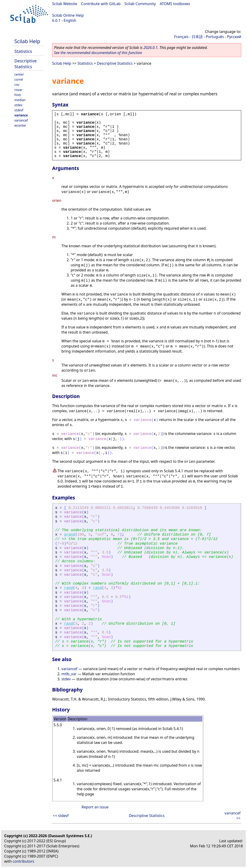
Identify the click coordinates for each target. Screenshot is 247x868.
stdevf (19, 110)
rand (68, 588)
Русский (234, 37)
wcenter (20, 125)
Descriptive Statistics (25, 64)
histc (18, 95)
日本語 (197, 37)
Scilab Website (65, 4)
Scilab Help (27, 41)
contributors (24, 861)
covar (18, 90)
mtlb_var (69, 674)
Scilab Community (140, 4)
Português (215, 37)
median (20, 100)
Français (181, 37)
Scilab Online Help (68, 15)
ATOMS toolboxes (175, 4)
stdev (18, 105)
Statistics (23, 51)
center (19, 74)
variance (21, 115)
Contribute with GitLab (101, 4)
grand (70, 535)
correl (19, 79)
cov (17, 85)
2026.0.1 (150, 48)
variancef (21, 120)
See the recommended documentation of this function (98, 53)
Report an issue (95, 807)
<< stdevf (61, 816)
